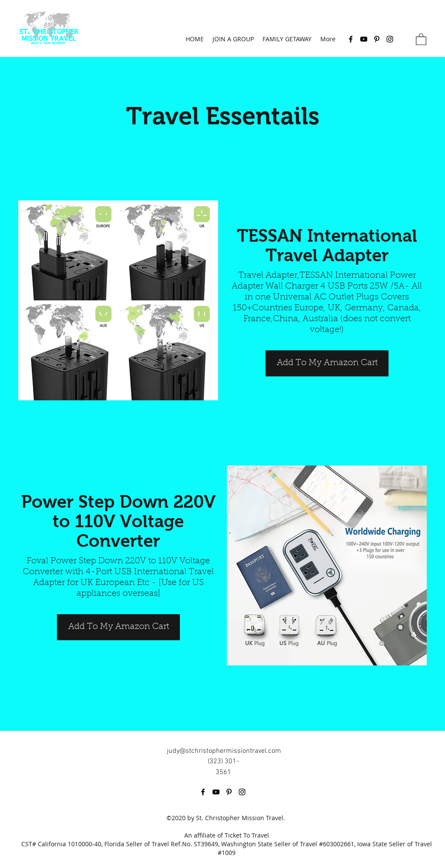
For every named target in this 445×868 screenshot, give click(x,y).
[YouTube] (364, 39)
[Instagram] (390, 39)
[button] (421, 39)
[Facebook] (351, 39)
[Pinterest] (377, 39)
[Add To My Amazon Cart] (327, 363)
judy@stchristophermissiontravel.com (224, 751)
